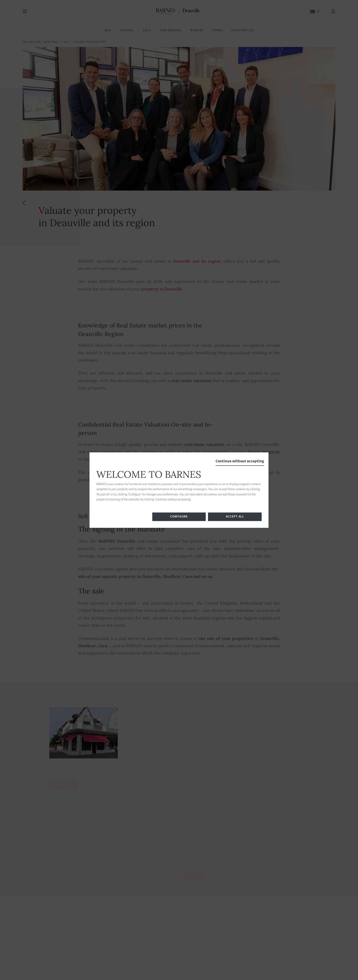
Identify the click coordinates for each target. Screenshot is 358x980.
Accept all (235, 517)
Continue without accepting (240, 461)
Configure (179, 517)
